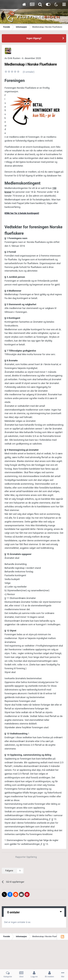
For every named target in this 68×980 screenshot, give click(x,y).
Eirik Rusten (14, 58)
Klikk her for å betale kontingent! (22, 213)
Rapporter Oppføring (26, 857)
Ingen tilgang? (34, 38)
